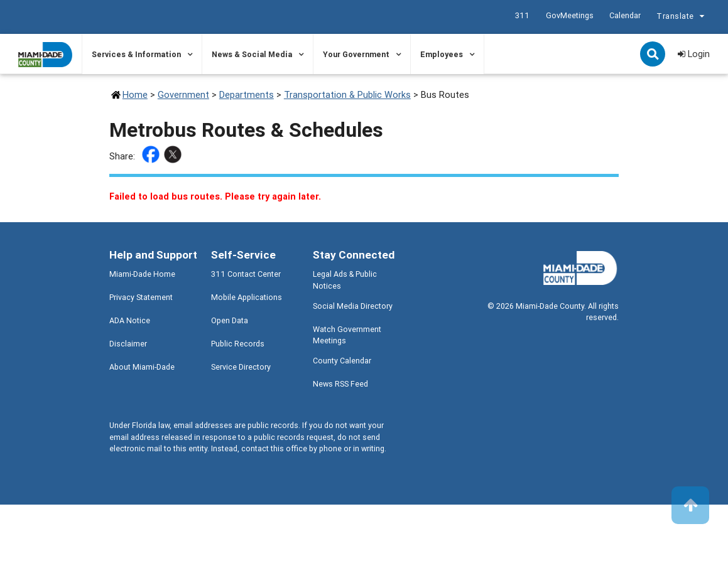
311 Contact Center (246, 274)
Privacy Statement (141, 297)
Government (183, 94)
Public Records (238, 344)
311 (522, 15)
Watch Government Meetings (347, 335)
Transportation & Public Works (347, 94)
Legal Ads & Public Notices (345, 280)
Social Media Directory (353, 306)
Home (135, 94)
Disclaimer (128, 344)
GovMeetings (570, 15)
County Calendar (342, 361)
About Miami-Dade (142, 367)
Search (654, 55)
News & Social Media (252, 54)
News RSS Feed (340, 384)
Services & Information (136, 54)
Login (694, 54)
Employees (442, 54)
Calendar (625, 15)
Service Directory (241, 367)
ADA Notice (130, 320)
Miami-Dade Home (142, 274)
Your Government (356, 54)
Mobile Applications (247, 297)
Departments (247, 94)
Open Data (230, 320)
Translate (682, 17)
